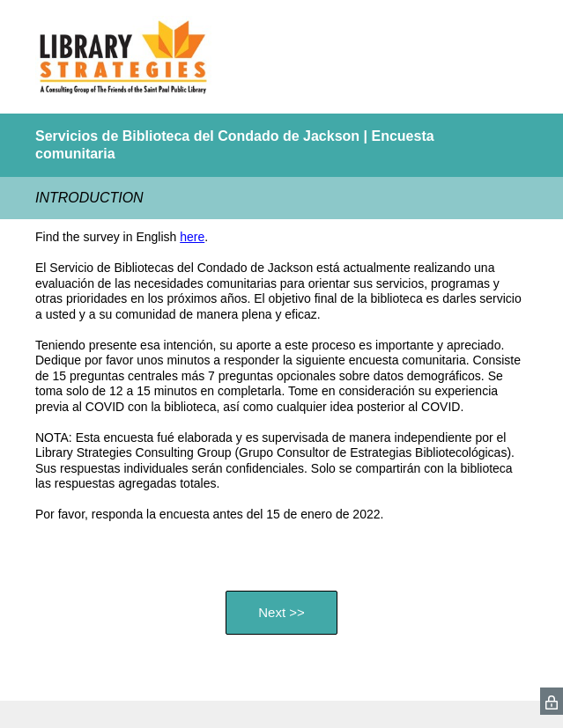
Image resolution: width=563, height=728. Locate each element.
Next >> (281, 612)
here (192, 237)
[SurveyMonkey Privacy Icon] (552, 701)
